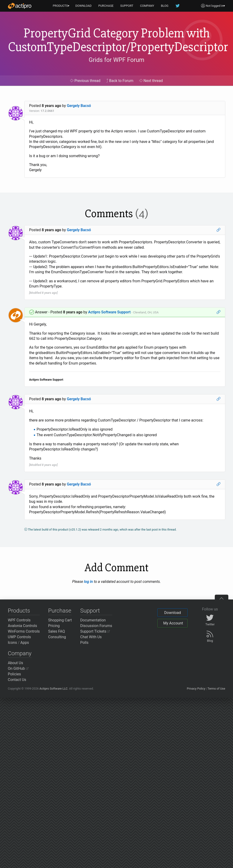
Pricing (54, 626)
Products (19, 611)
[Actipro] (20, 6)
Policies (14, 674)
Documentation (93, 620)
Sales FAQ (57, 631)
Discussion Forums (96, 626)
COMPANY (147, 6)
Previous (85, 81)
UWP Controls (20, 637)
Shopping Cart (60, 620)
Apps (25, 643)
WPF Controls (19, 620)
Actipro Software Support (109, 312)
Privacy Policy (196, 689)
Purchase (60, 611)
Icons (13, 643)
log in (88, 582)
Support (90, 611)
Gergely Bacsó (79, 106)
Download (173, 613)
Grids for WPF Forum (117, 60)
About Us (16, 663)
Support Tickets (95, 631)
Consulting (57, 637)
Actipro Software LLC (54, 689)
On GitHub (18, 668)
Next (151, 81)
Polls (84, 643)
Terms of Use (216, 689)
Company (20, 653)
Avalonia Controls (23, 626)
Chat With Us (91, 637)
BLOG (165, 6)
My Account (173, 623)
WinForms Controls (24, 631)
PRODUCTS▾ (61, 6)
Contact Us (17, 680)
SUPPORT (127, 6)
